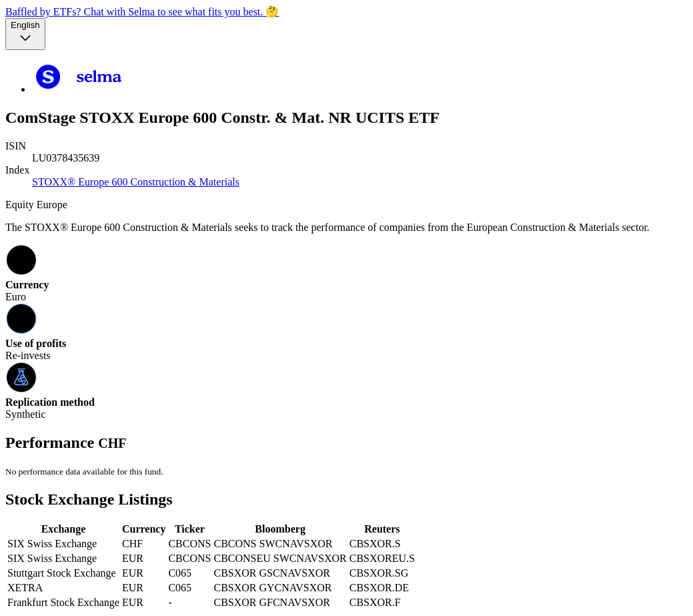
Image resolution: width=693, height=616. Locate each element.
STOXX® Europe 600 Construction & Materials (136, 182)
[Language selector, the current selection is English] (25, 34)
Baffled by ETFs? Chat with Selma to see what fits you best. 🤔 (142, 12)
